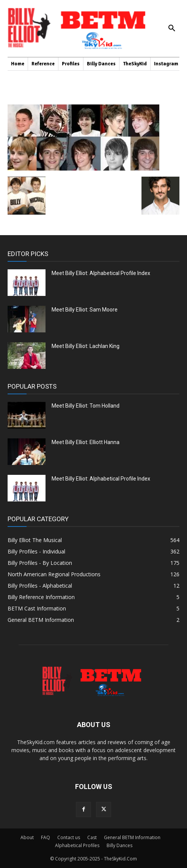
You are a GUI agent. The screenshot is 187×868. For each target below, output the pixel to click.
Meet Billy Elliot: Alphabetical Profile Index (101, 273)
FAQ (46, 837)
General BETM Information (132, 837)
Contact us (69, 837)
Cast (92, 837)
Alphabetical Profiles (77, 845)
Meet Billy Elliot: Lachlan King (86, 346)
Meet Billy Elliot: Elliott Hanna (86, 442)
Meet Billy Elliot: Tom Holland (86, 406)
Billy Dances (119, 845)
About (27, 837)
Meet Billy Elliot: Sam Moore (85, 310)
